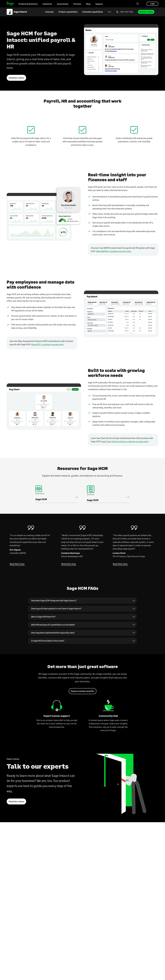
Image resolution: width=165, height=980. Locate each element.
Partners (77, 4)
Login (152, 4)
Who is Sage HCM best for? (44, 619)
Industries (47, 4)
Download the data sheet (57, 496)
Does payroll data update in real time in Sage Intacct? (57, 611)
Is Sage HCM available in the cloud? (48, 643)
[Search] (138, 4)
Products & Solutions (28, 4)
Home (10, 4)
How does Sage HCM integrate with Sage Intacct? (55, 602)
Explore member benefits (83, 693)
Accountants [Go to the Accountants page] (63, 4)
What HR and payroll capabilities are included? (54, 627)
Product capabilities (68, 12)
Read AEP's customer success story (48, 346)
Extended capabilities (93, 12)
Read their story (17, 566)
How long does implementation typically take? (54, 635)
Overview (49, 12)
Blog (88, 4)
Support (99, 4)
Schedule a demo (146, 12)
